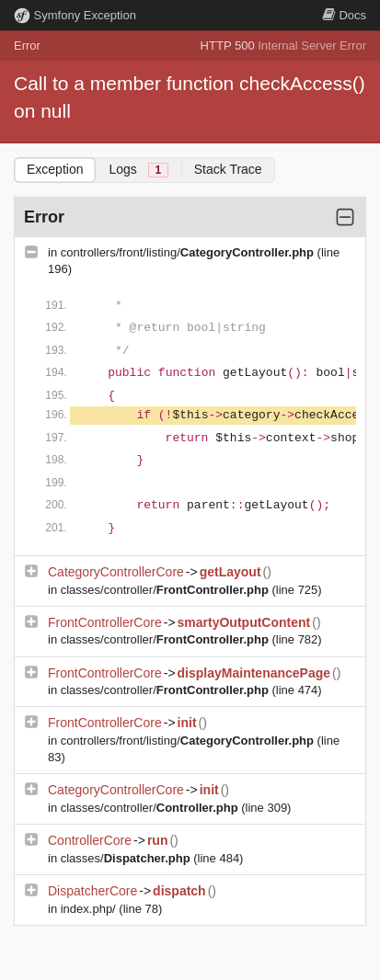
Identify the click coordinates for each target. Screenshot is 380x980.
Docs (344, 15)
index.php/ (90, 909)
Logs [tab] (138, 170)
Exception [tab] (55, 169)
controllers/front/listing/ (189, 252)
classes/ (127, 858)
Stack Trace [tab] (228, 169)
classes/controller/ (167, 590)
